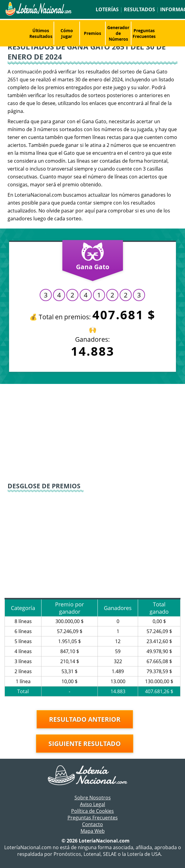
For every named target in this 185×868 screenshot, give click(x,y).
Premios (92, 33)
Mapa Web (93, 831)
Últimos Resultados (41, 33)
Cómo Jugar (67, 33)
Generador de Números (118, 33)
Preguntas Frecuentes (144, 33)
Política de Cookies (92, 811)
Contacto (92, 824)
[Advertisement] (93, 432)
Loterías (107, 9)
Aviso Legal (92, 804)
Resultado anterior (85, 719)
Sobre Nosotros (93, 798)
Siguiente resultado (85, 744)
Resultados (139, 9)
